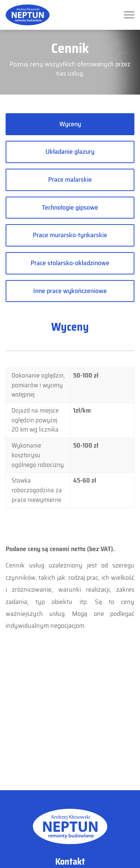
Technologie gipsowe (70, 207)
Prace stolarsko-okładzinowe (70, 263)
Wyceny (70, 124)
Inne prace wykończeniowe (70, 291)
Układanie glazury (70, 152)
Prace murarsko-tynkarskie (70, 235)
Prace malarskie (70, 179)
